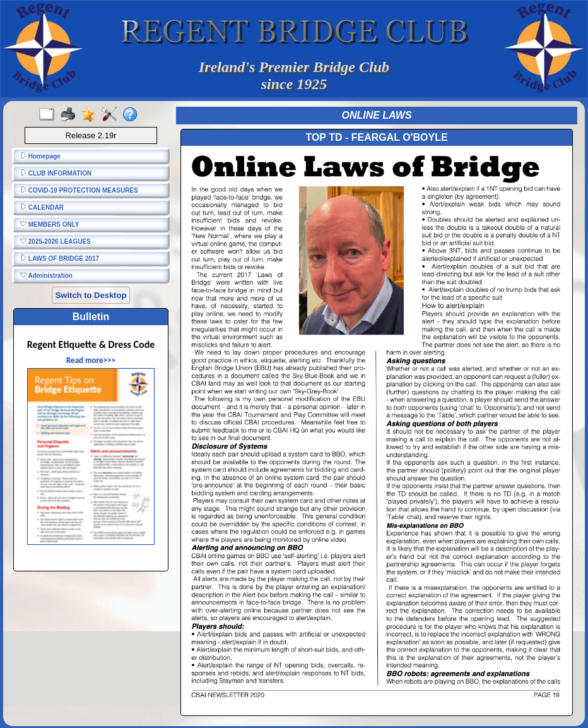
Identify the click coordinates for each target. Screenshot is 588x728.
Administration (46, 275)
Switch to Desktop (91, 295)
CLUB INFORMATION (56, 173)
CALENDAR (42, 207)
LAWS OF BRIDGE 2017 (60, 258)
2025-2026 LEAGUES (56, 241)
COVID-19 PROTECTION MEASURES (79, 190)
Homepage (40, 156)
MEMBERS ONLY (50, 224)
